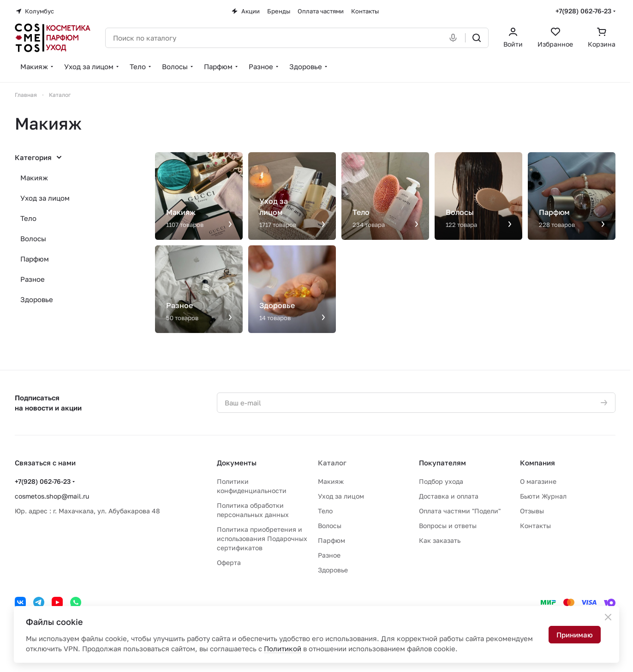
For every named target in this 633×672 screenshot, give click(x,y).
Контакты (535, 526)
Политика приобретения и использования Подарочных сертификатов (262, 538)
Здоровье (37, 299)
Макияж (34, 178)
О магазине (538, 481)
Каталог (332, 463)
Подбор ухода (441, 481)
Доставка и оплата (449, 496)
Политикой (283, 648)
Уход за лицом (45, 198)
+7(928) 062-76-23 (583, 11)
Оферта (229, 562)
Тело (28, 218)
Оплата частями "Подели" (460, 511)
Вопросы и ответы (448, 526)
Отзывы (532, 511)
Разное (33, 279)
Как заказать (440, 540)
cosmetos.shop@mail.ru (52, 496)
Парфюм (35, 259)
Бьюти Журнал (543, 496)
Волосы (33, 238)
